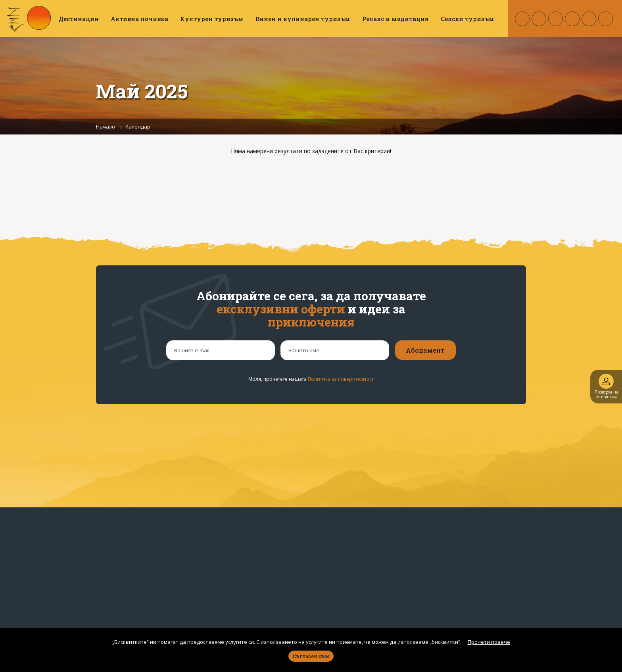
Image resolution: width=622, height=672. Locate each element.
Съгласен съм (311, 656)
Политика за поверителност (341, 379)
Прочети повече (489, 642)
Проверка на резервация (606, 387)
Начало (106, 127)
